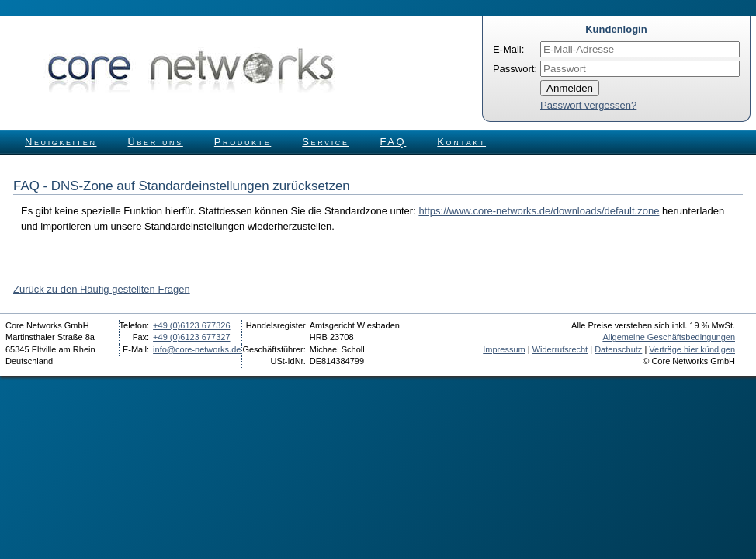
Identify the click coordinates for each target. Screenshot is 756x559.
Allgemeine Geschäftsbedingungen (669, 337)
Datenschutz (618, 349)
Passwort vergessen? (588, 105)
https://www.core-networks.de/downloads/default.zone (539, 211)
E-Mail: (508, 49)
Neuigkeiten (61, 142)
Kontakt (461, 142)
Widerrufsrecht (560, 349)
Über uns (156, 142)
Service (325, 142)
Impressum (504, 349)
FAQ (394, 142)
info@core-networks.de (197, 349)
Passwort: (515, 69)
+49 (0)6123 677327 (191, 337)
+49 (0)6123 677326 (191, 325)
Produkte (243, 142)
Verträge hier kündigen (692, 349)
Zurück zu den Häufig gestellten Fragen (102, 289)
